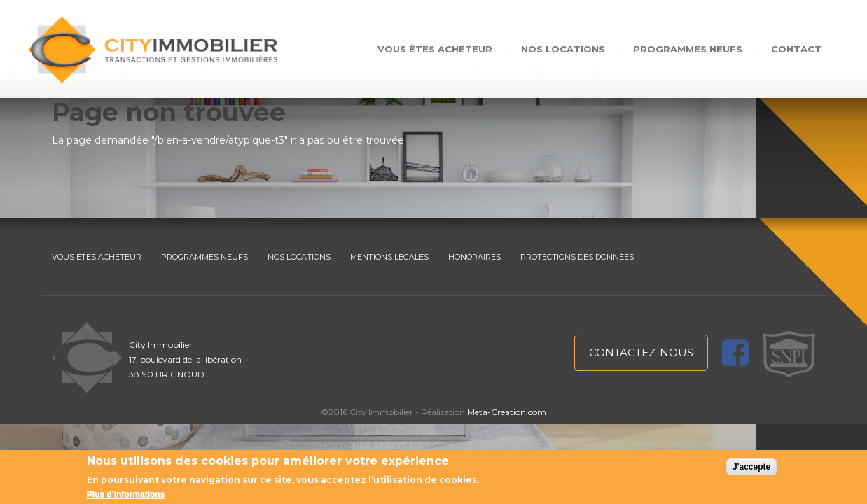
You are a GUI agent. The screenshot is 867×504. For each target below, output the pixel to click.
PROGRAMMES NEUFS (204, 257)
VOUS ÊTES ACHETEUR (97, 257)
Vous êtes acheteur (434, 49)
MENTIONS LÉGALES (389, 257)
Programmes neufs (688, 49)
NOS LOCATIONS (299, 257)
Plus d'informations (126, 494)
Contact (796, 49)
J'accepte (751, 467)
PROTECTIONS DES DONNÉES (577, 257)
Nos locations (562, 49)
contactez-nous (641, 352)
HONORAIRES (474, 257)
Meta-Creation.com (507, 412)
